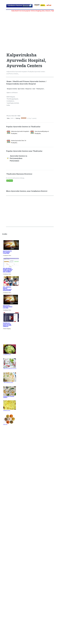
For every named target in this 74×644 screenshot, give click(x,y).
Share (11, 181)
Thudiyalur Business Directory (19, 174)
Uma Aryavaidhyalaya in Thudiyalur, (42, 132)
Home (9, 81)
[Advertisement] (30, 212)
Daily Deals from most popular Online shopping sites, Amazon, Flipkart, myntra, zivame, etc (42, 11)
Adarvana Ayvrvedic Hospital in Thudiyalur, (20, 132)
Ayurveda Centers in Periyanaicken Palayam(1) (18, 158)
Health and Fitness (21, 81)
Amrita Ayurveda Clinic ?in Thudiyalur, (18, 142)
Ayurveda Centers (38, 81)
